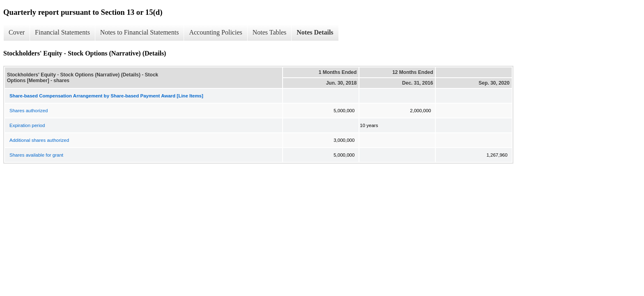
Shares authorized (29, 111)
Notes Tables (270, 32)
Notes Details (315, 32)
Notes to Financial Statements (140, 32)
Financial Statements (62, 32)
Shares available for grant (36, 155)
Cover (17, 32)
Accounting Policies (215, 32)
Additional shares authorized (39, 140)
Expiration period (27, 125)
